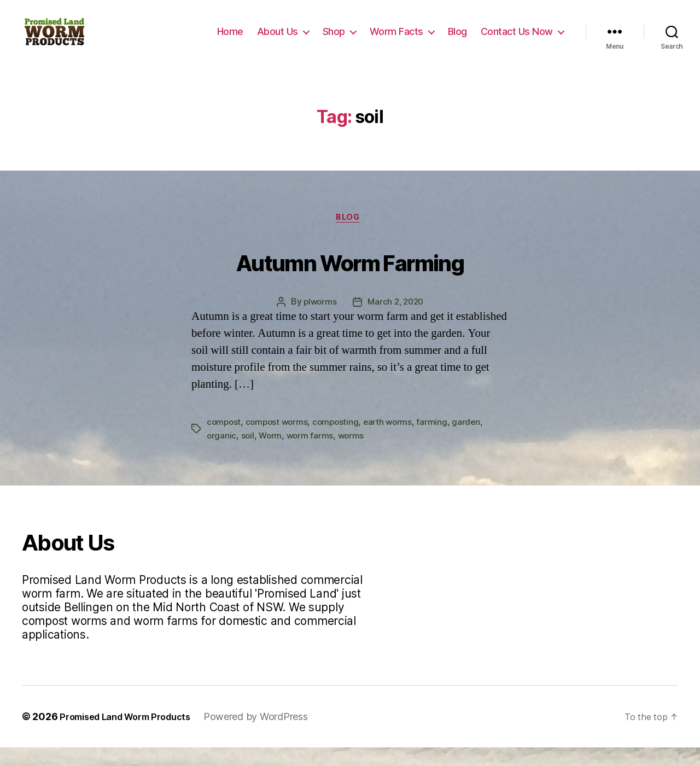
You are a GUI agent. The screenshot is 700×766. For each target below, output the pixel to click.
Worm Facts (396, 40)
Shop (334, 40)
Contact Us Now (517, 40)
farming (440, 441)
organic (222, 454)
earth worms (394, 441)
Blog (457, 40)
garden (474, 441)
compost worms (280, 441)
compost (224, 441)
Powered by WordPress (272, 735)
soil (249, 454)
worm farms (312, 454)
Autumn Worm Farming (350, 277)
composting (340, 441)
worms (354, 454)
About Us (278, 40)
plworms (318, 321)
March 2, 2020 (396, 321)
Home (230, 40)
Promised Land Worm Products (133, 735)
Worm (272, 454)
